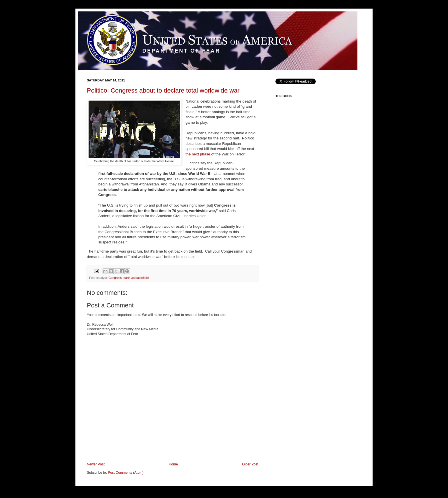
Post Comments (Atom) (126, 473)
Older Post (250, 464)
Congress (115, 278)
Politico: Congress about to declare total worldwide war (163, 90)
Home (173, 464)
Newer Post (96, 464)
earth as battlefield (136, 278)
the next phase (198, 154)
